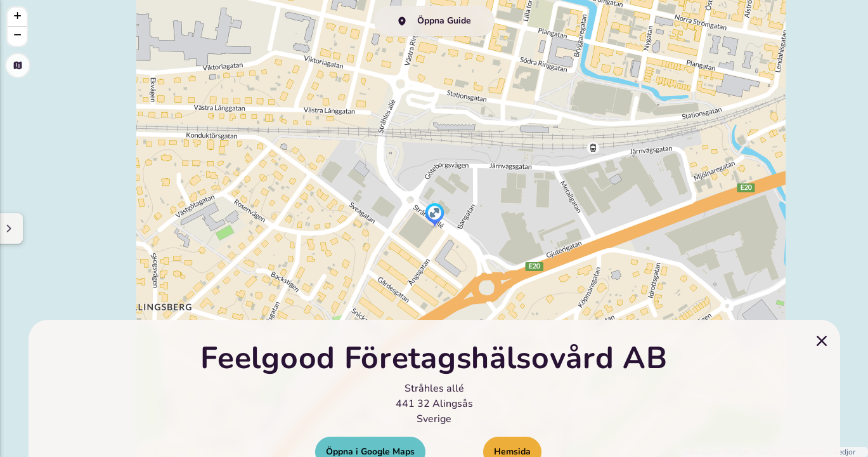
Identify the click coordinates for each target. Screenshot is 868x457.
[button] (435, 216)
